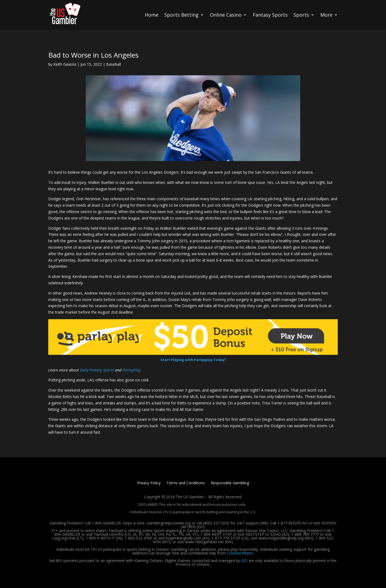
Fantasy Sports (270, 15)
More (326, 15)
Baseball (114, 64)
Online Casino (226, 15)
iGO (244, 561)
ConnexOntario (240, 553)
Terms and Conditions (186, 483)
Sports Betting (181, 15)
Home (152, 15)
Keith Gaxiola (65, 64)
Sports (301, 15)
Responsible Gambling (230, 483)
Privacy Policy (149, 483)
